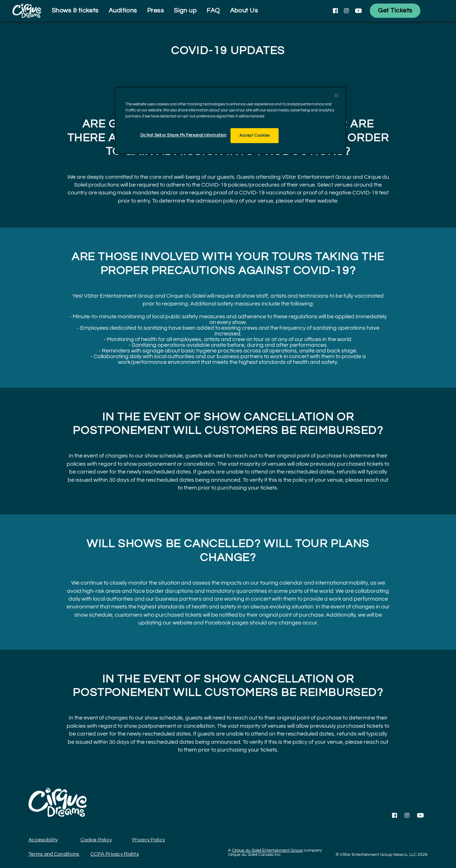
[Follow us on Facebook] (335, 11)
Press (156, 11)
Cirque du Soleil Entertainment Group (267, 850)
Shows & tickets (75, 11)
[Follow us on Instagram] (346, 11)
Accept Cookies (255, 135)
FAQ (213, 11)
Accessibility (43, 840)
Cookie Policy (96, 840)
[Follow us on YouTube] (358, 11)
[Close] (336, 95)
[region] (230, 121)
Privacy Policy (149, 840)
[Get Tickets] (395, 11)
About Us (244, 11)
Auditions (123, 11)
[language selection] (440, 11)
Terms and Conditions (54, 854)
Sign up (185, 11)
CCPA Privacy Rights (115, 854)
